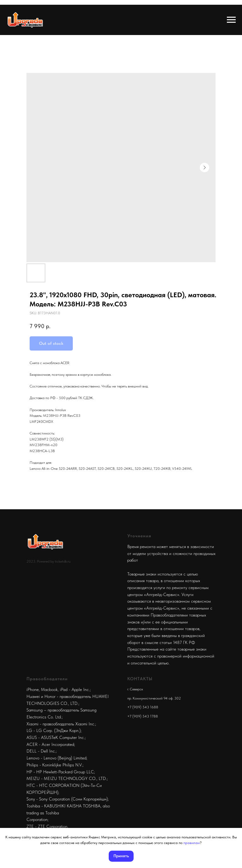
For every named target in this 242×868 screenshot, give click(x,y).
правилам (192, 843)
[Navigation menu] (231, 20)
